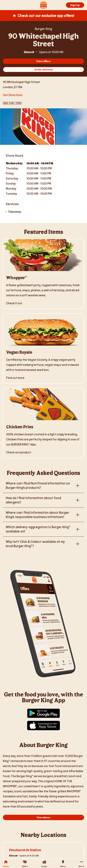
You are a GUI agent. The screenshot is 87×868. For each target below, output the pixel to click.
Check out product (19, 452)
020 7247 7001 (12, 103)
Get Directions (13, 95)
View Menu (43, 817)
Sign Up (75, 5)
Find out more (15, 378)
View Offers (43, 61)
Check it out (14, 303)
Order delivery (44, 69)
